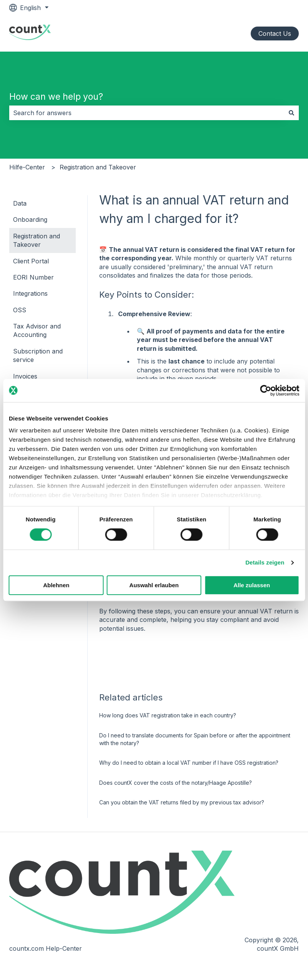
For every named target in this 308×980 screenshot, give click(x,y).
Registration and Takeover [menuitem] (37, 240)
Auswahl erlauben (154, 585)
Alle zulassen (252, 585)
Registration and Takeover (98, 167)
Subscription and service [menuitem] (38, 355)
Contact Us (275, 34)
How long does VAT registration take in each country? (168, 715)
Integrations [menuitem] (30, 293)
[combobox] (147, 113)
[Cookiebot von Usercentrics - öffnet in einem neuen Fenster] (266, 390)
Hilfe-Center (27, 167)
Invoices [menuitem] (25, 376)
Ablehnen (56, 585)
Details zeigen (265, 563)
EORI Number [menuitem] (33, 277)
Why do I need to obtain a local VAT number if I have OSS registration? (189, 763)
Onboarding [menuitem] (30, 219)
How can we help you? (56, 97)
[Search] (291, 113)
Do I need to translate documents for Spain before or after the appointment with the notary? (195, 739)
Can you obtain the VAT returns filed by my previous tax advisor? (182, 802)
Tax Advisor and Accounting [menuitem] (37, 330)
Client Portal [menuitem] (31, 261)
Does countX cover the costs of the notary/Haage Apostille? (176, 783)
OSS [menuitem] (20, 310)
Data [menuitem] (20, 203)
